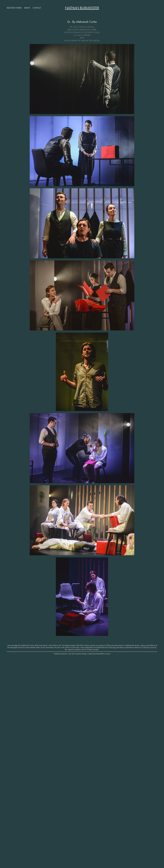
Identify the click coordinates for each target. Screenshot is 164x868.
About (27, 8)
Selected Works (14, 8)
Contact (37, 8)
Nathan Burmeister (82, 8)
